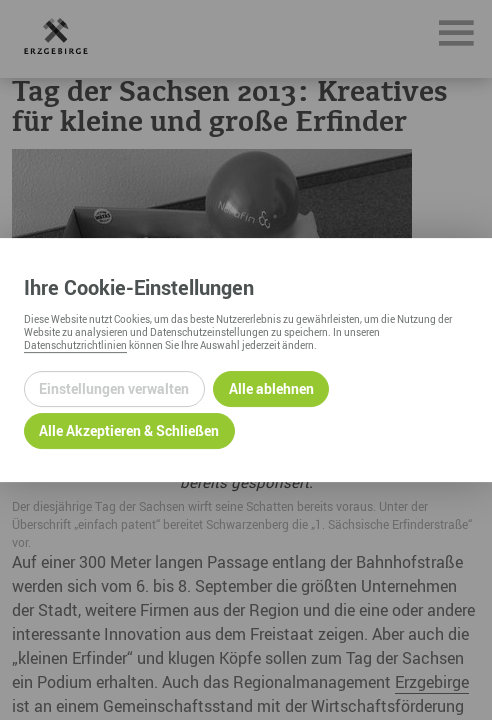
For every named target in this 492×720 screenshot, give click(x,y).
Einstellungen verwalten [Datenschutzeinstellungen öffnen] (114, 388)
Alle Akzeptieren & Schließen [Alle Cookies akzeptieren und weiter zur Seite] (129, 430)
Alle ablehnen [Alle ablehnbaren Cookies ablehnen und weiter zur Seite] (271, 388)
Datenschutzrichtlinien (75, 345)
